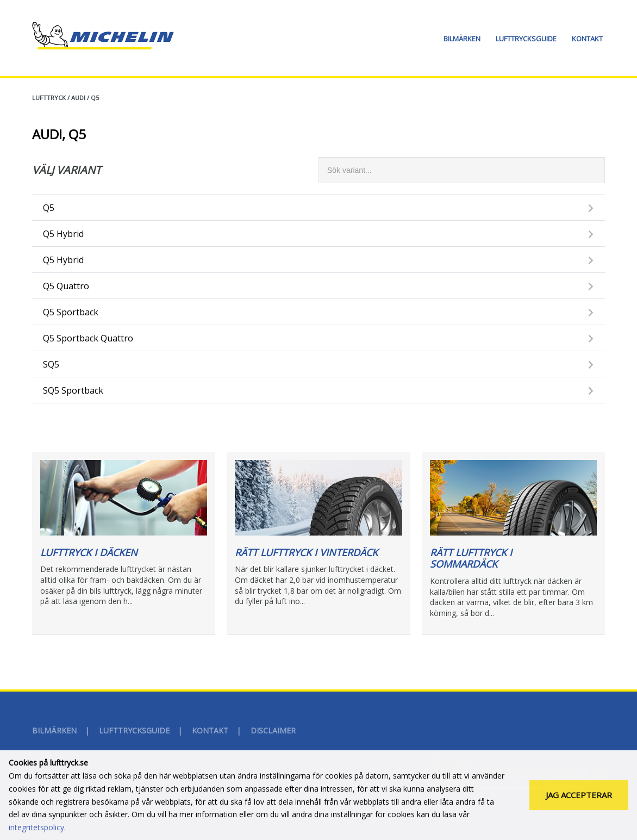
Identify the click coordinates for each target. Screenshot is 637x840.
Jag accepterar (579, 797)
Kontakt (587, 39)
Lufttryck (49, 98)
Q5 (95, 98)
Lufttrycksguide (526, 39)
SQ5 (51, 364)
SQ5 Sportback (73, 390)
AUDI (78, 98)
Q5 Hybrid (63, 234)
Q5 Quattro (66, 286)
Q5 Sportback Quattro (88, 338)
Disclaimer (273, 730)
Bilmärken (462, 39)
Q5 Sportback (71, 312)
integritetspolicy (36, 829)
